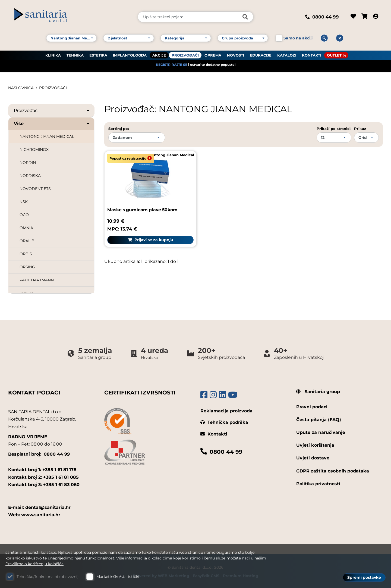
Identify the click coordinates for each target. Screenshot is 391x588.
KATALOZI (287, 55)
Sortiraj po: (119, 129)
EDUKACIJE (261, 55)
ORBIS (26, 254)
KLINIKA (53, 55)
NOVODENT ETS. (36, 189)
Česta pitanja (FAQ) (319, 418)
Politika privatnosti (318, 482)
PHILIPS (27, 293)
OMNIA (26, 228)
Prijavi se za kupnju (149, 238)
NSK (24, 202)
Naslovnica (21, 88)
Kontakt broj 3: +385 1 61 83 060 (44, 483)
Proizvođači (52, 111)
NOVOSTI (236, 55)
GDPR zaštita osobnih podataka (333, 469)
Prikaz (360, 129)
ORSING (27, 267)
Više (52, 124)
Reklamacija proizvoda (226, 409)
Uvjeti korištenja (315, 444)
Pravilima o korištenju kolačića (34, 564)
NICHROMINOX (34, 150)
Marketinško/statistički (118, 577)
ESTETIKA (98, 55)
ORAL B (27, 241)
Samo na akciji (298, 38)
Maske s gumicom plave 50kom (144, 208)
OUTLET (334, 55)
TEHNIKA (75, 55)
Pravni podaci (312, 405)
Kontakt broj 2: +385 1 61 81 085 (43, 475)
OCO (24, 215)
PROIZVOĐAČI (185, 55)
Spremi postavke (364, 577)
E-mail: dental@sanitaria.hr (39, 506)
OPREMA (213, 55)
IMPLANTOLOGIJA (130, 55)
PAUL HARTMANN (37, 280)
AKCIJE (159, 55)
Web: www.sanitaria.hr (34, 513)
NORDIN (28, 163)
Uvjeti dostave (313, 456)
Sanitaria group (318, 390)
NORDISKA (30, 176)
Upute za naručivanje (321, 431)
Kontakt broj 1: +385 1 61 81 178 (42, 468)
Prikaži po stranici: (334, 129)
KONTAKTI (312, 55)
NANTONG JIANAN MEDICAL (47, 136)
